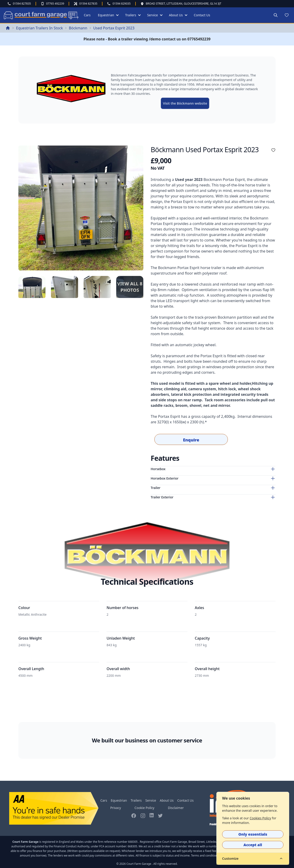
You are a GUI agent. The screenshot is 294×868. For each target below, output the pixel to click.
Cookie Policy (144, 808)
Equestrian (106, 15)
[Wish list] (287, 15)
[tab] (32, 287)
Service (153, 15)
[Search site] (276, 15)
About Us (176, 15)
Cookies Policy (260, 818)
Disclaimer (176, 808)
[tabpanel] (81, 208)
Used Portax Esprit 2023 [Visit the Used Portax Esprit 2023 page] (114, 28)
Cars (87, 15)
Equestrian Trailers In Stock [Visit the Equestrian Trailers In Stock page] (40, 28)
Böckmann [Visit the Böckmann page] (78, 28)
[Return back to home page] (8, 28)
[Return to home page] (41, 15)
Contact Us (202, 15)
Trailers (131, 15)
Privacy (116, 808)
